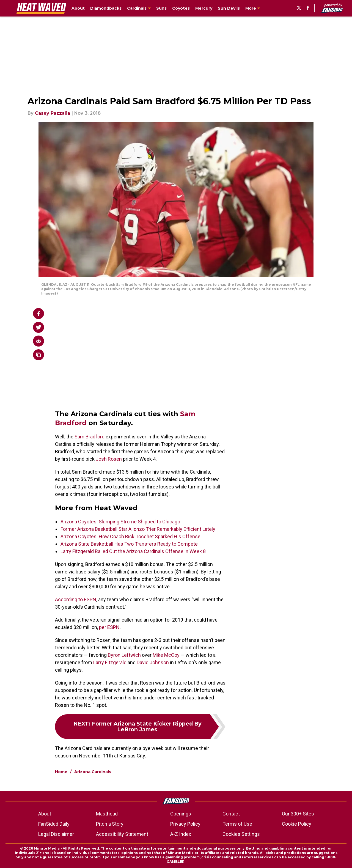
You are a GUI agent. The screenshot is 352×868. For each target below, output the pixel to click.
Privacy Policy (185, 824)
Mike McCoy (166, 655)
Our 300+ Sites (298, 814)
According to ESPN (76, 599)
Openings (181, 814)
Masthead (107, 814)
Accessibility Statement (122, 834)
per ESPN (109, 627)
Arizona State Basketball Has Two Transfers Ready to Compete (129, 544)
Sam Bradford (90, 437)
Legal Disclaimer (56, 834)
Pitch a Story (110, 824)
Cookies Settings (241, 834)
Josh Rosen (109, 459)
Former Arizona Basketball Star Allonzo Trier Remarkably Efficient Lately (138, 529)
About (45, 814)
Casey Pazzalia (53, 113)
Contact (231, 814)
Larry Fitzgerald (110, 662)
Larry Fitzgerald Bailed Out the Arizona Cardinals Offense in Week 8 (133, 551)
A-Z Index (181, 834)
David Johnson (153, 662)
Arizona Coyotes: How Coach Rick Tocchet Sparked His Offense (130, 536)
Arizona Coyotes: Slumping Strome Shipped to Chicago (120, 522)
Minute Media (47, 848)
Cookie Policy (297, 824)
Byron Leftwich (124, 655)
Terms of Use (237, 824)
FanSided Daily (54, 824)
